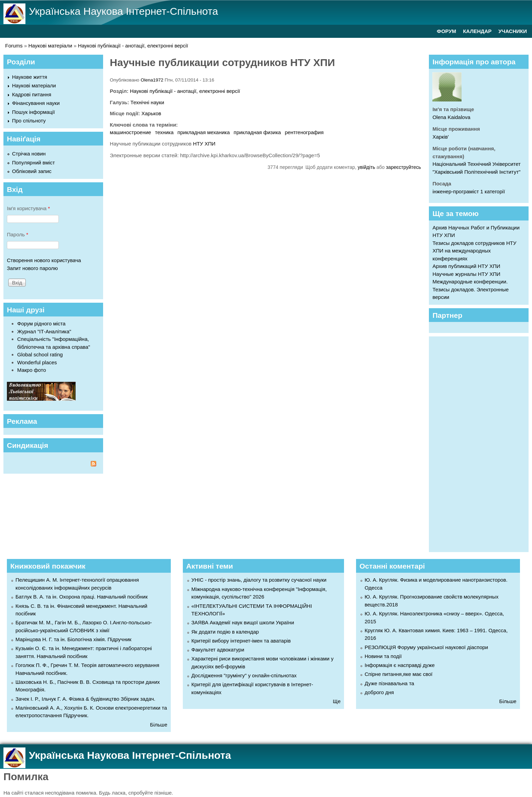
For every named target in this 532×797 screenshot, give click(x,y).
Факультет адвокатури (218, 650)
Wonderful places (37, 362)
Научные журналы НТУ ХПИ (466, 274)
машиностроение (131, 132)
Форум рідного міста (41, 324)
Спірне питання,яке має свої (398, 674)
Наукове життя (30, 77)
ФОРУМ (446, 31)
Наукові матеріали (51, 46)
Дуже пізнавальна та (389, 683)
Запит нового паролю (32, 268)
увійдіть (367, 167)
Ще (337, 701)
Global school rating (40, 354)
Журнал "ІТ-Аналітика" (44, 331)
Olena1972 (152, 80)
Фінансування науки (36, 103)
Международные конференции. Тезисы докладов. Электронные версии (470, 289)
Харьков (151, 113)
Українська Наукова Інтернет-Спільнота (123, 11)
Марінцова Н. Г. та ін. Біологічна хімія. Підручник (73, 639)
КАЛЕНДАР (477, 31)
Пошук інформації (34, 112)
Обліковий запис (32, 171)
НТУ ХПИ (204, 144)
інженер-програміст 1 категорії (469, 191)
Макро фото (32, 370)
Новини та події (383, 656)
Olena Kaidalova (451, 117)
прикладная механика (203, 132)
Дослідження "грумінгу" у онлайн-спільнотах (244, 675)
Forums (14, 46)
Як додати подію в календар (225, 632)
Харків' (440, 137)
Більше (159, 725)
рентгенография (304, 132)
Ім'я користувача (28, 208)
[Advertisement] (482, 443)
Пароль (18, 234)
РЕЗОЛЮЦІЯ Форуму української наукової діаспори (426, 647)
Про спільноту (29, 121)
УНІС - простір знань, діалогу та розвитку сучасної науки (259, 580)
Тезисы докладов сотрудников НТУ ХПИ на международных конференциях (474, 251)
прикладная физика (257, 132)
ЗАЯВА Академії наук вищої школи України (243, 622)
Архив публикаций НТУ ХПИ (466, 266)
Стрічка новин (29, 154)
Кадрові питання (32, 94)
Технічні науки (147, 102)
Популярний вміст (34, 163)
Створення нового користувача (44, 260)
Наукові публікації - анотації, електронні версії (133, 46)
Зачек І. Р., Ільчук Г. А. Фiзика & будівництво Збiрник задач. (85, 699)
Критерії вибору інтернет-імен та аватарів (241, 641)
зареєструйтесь (403, 167)
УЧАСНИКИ (513, 31)
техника (164, 132)
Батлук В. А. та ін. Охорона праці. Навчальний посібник (81, 597)
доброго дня (379, 692)
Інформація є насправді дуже (400, 665)
